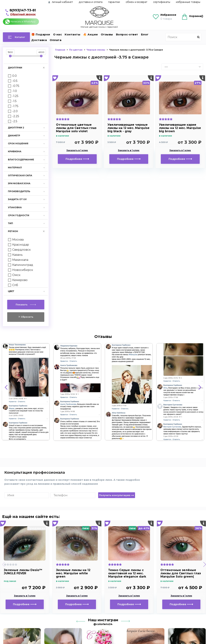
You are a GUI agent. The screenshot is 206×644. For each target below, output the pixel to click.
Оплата (56, 40)
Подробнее (77, 159)
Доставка (39, 40)
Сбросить (27, 317)
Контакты (72, 34)
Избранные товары (188, 2)
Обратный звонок (23, 14)
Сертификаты (162, 2)
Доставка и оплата (91, 2)
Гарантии (114, 2)
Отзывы (107, 34)
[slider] (10, 56)
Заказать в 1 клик (77, 150)
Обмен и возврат (136, 2)
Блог (145, 34)
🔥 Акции (91, 34)
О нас (58, 34)
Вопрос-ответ (127, 34)
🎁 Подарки (41, 34)
